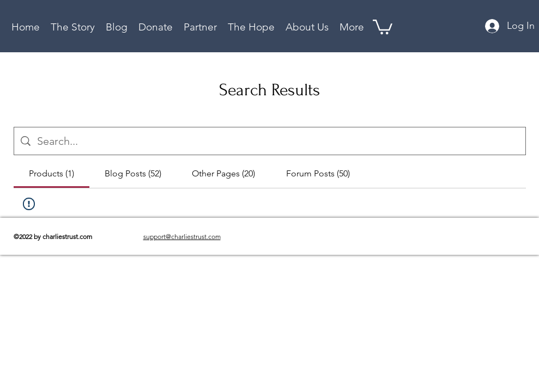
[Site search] (278, 141)
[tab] (52, 174)
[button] (251, 26)
